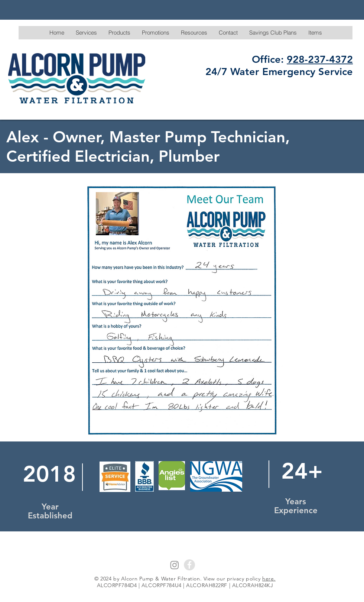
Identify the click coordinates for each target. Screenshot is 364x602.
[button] (86, 33)
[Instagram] (175, 565)
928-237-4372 (320, 59)
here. (269, 579)
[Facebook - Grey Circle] (189, 565)
